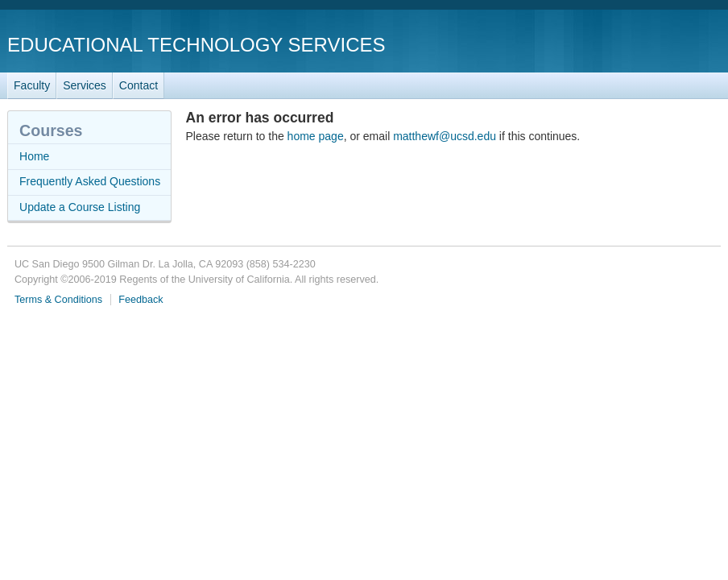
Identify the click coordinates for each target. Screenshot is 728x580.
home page (316, 136)
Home (34, 156)
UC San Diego (629, 44)
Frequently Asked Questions (90, 181)
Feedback (141, 300)
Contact (139, 85)
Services (85, 85)
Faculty (32, 85)
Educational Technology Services (196, 45)
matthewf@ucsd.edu (445, 136)
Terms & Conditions (58, 300)
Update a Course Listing (80, 207)
